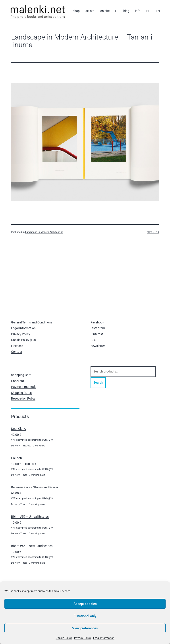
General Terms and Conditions (32, 322)
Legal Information (104, 638)
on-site (105, 11)
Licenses (17, 346)
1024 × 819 (153, 232)
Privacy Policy (83, 638)
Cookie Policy (64, 638)
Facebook (97, 322)
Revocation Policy (23, 398)
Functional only (85, 616)
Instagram (98, 328)
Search (98, 382)
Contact (17, 352)
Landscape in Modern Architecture (44, 232)
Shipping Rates (21, 393)
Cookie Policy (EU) (23, 340)
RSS (93, 340)
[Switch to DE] (148, 11)
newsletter (98, 346)
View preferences (85, 628)
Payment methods (24, 387)
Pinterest (97, 334)
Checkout (18, 381)
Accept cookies (85, 604)
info (138, 11)
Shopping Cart (21, 375)
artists (90, 11)
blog (126, 11)
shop (76, 11)
